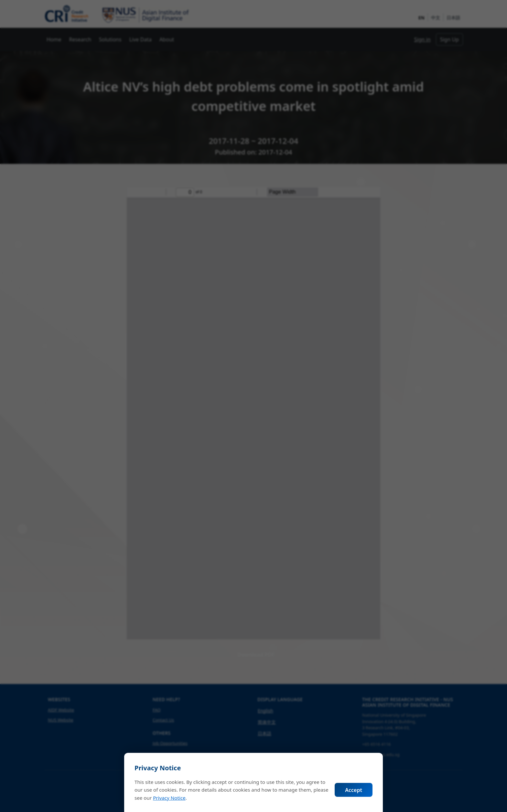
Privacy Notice (169, 798)
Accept (354, 790)
